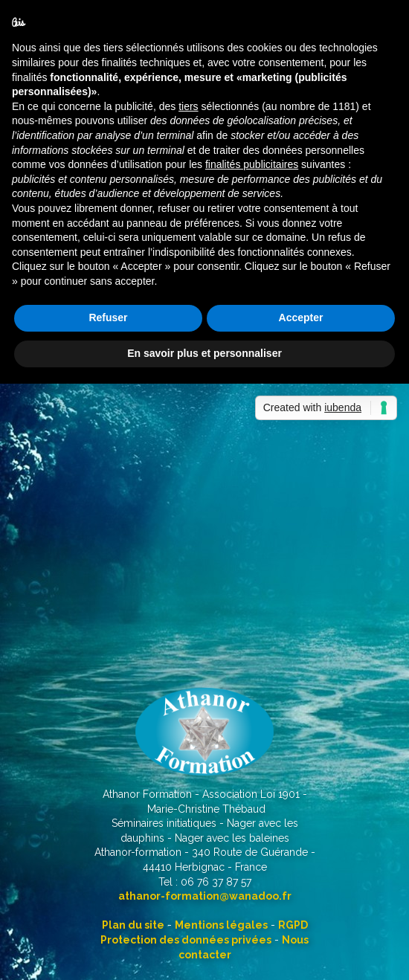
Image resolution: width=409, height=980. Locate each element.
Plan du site (133, 925)
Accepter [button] (301, 317)
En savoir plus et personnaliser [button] (204, 353)
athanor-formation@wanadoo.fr (205, 896)
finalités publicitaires (252, 164)
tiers (188, 106)
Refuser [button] (108, 317)
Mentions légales (221, 925)
